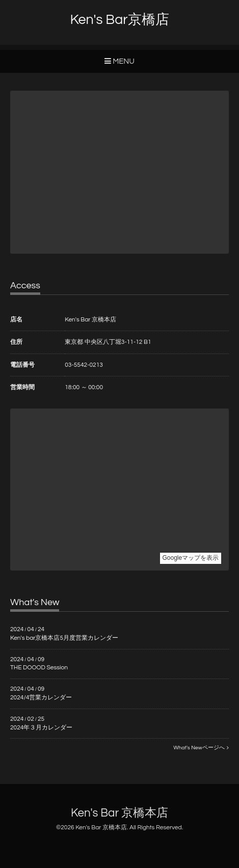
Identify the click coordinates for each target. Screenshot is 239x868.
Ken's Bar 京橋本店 (119, 813)
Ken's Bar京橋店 (119, 20)
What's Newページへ (201, 748)
